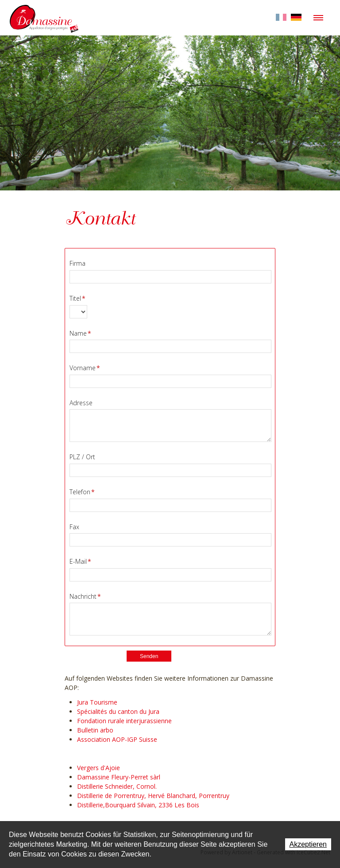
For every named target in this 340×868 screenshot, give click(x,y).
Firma (77, 263)
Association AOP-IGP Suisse (117, 739)
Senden (149, 656)
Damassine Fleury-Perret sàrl (119, 777)
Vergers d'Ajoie (99, 768)
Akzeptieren (308, 844)
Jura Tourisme (97, 702)
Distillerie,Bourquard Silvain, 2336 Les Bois (138, 805)
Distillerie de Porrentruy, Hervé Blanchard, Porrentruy (153, 796)
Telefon (82, 492)
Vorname (85, 368)
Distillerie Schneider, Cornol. (117, 786)
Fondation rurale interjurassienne (124, 721)
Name (80, 333)
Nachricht (85, 596)
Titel (77, 298)
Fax (74, 527)
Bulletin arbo (95, 730)
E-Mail (80, 561)
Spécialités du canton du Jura (118, 711)
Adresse (81, 403)
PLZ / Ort (82, 457)
